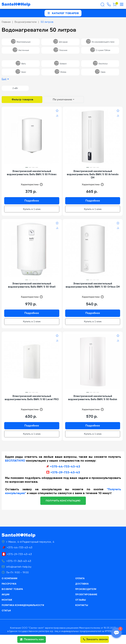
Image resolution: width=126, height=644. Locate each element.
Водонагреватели (26, 22)
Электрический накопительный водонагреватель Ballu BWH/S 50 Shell (32, 285)
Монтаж (7, 600)
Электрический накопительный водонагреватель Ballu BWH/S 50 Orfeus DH (93, 285)
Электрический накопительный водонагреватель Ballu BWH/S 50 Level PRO (32, 398)
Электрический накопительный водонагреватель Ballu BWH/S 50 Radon (93, 398)
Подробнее (32, 201)
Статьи (6, 611)
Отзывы (81, 600)
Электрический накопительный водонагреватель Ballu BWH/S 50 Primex (32, 173)
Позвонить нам (32, 639)
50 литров (47, 22)
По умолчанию (62, 99)
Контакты (82, 605)
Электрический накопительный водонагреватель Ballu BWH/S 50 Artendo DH (93, 174)
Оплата (80, 578)
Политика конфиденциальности (23, 605)
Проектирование (86, 594)
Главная (6, 22)
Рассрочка (9, 584)
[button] (27, 167)
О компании (9, 578)
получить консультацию (63, 501)
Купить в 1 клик (32, 209)
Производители (86, 589)
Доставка (82, 584)
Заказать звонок (96, 639)
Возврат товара (12, 589)
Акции (6, 594)
